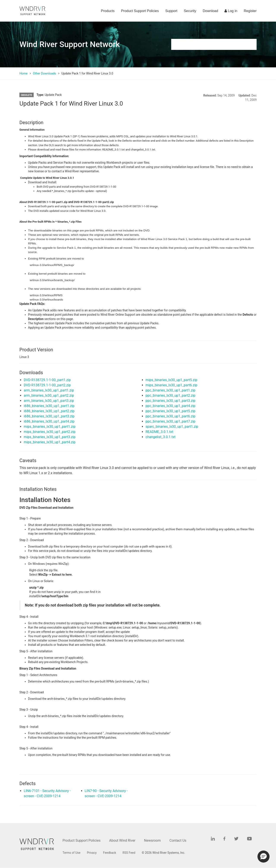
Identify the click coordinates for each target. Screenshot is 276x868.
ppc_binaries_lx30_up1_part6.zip (170, 416)
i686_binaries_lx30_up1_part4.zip (49, 421)
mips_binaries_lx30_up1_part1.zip (50, 427)
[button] (263, 857)
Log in (231, 11)
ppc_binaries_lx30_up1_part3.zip (170, 401)
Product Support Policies (140, 11)
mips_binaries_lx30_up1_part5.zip (171, 380)
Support (171, 11)
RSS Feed (129, 853)
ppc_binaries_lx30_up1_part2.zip (170, 395)
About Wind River (122, 840)
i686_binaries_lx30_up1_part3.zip (49, 416)
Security (190, 11)
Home (24, 73)
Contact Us (178, 840)
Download (210, 11)
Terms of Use (71, 853)
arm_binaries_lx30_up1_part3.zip (49, 401)
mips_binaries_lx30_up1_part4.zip (50, 442)
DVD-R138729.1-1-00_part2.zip (47, 385)
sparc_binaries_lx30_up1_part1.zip (172, 427)
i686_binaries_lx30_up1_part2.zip (49, 411)
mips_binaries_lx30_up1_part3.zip (50, 437)
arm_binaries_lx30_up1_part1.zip (49, 390)
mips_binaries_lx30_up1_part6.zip (171, 385)
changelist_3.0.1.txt (161, 437)
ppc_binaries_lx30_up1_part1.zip (170, 390)
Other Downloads (45, 73)
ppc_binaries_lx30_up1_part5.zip (170, 411)
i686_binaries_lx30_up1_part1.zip (49, 406)
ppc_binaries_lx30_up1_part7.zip (170, 421)
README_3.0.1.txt (159, 432)
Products (108, 11)
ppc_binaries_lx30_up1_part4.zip (170, 406)
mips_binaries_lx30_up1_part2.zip (50, 432)
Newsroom (152, 840)
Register (250, 11)
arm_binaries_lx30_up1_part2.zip (49, 395)
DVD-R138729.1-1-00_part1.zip (47, 380)
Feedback (110, 853)
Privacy (92, 853)
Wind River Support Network (70, 44)
